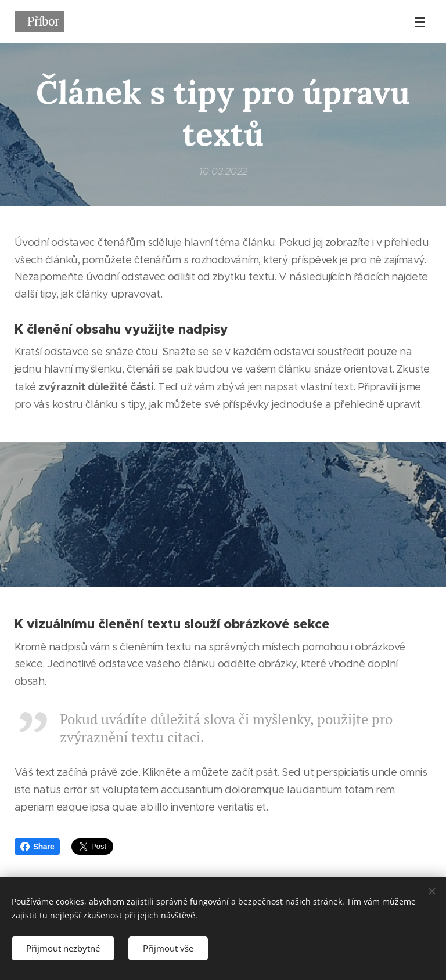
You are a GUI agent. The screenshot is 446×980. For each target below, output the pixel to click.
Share (37, 847)
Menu (420, 22)
